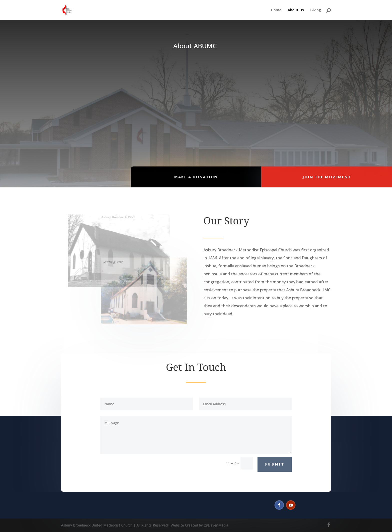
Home (276, 10)
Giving (316, 10)
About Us (296, 10)
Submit (275, 464)
